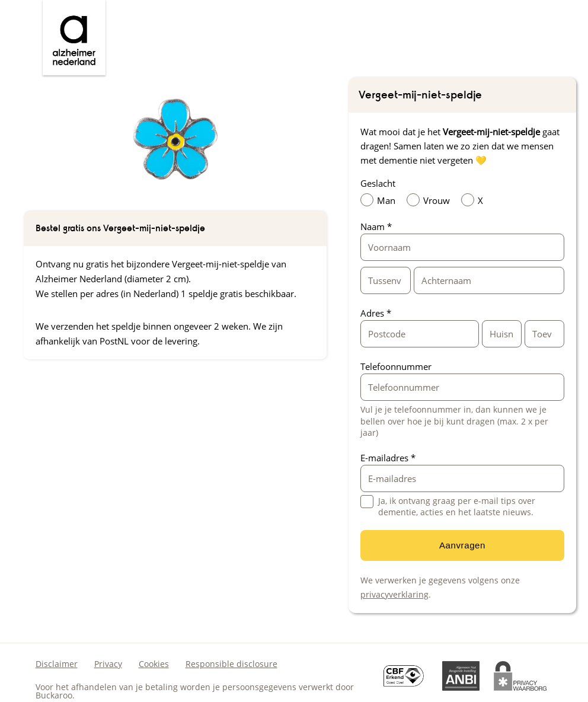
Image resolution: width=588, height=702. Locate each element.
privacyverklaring (394, 594)
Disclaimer (57, 664)
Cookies (154, 664)
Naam (376, 226)
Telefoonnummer (396, 366)
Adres (376, 313)
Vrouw (431, 200)
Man (381, 200)
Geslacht (378, 183)
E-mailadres (388, 458)
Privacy (108, 664)
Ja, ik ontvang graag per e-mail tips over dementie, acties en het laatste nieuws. (457, 507)
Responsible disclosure (231, 664)
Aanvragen (462, 545)
